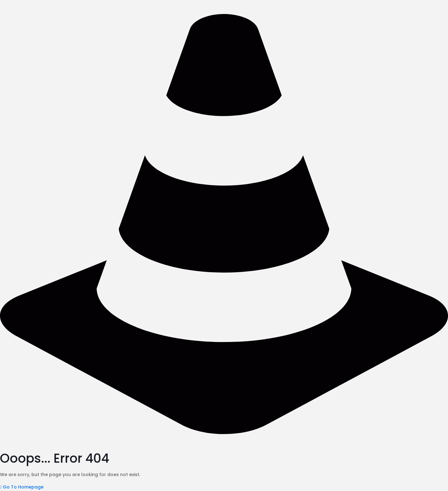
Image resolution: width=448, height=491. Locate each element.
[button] (22, 487)
